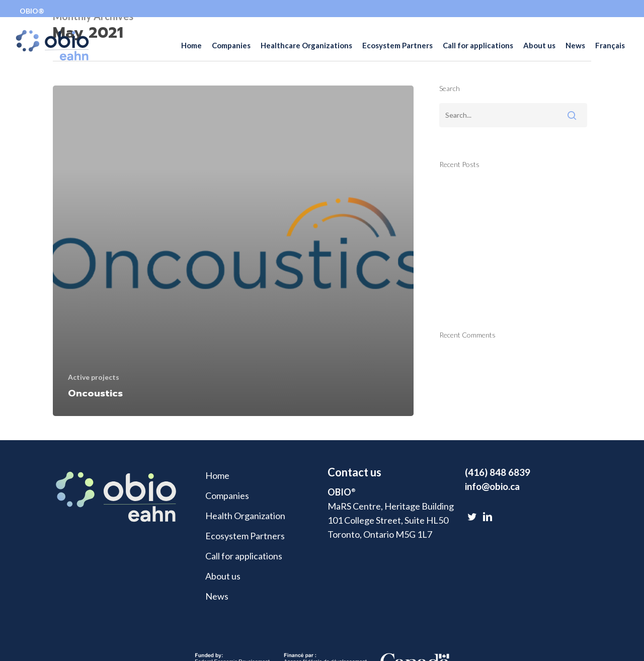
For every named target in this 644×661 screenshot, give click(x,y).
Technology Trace (475, 189)
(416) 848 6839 (498, 472)
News (217, 596)
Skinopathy (461, 262)
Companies (227, 495)
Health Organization (245, 516)
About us (223, 576)
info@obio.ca (492, 486)
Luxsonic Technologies (484, 286)
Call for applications (244, 556)
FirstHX (455, 237)
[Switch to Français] (610, 54)
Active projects (94, 377)
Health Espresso (472, 213)
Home (217, 475)
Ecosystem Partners (245, 536)
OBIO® (32, 11)
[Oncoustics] (233, 251)
